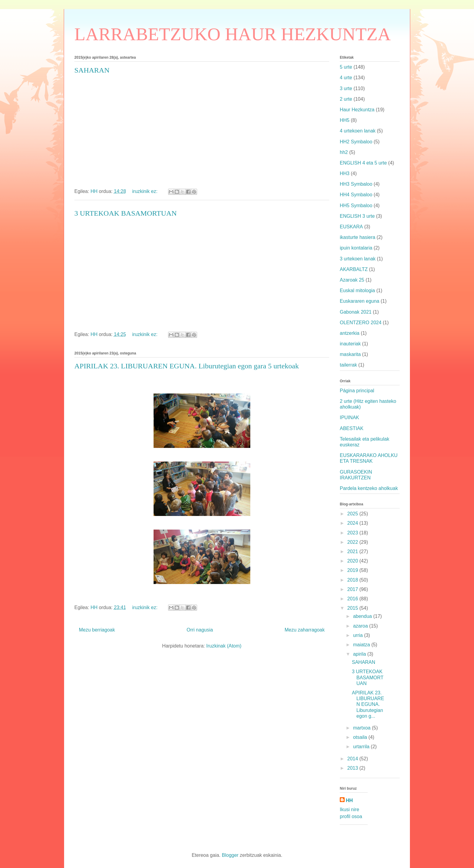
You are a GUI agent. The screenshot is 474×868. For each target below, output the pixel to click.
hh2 (344, 152)
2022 (353, 542)
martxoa (362, 728)
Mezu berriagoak (97, 630)
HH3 (345, 173)
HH (349, 800)
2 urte (346, 99)
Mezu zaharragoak (305, 630)
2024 (353, 523)
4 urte (346, 78)
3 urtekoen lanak (358, 259)
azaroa (361, 626)
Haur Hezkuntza (357, 110)
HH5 (345, 120)
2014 (353, 759)
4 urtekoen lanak (358, 131)
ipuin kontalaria (356, 248)
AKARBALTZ (354, 269)
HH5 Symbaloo (356, 206)
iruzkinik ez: (145, 191)
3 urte (346, 88)
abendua (363, 616)
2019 (353, 570)
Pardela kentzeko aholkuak (369, 488)
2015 (353, 608)
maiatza (362, 645)
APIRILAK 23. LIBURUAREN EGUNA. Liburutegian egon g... (368, 704)
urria (359, 635)
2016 (353, 599)
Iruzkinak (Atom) (224, 646)
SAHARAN (92, 70)
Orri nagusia (200, 630)
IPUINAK (349, 418)
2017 (353, 589)
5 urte (346, 67)
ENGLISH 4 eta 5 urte (363, 163)
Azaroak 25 (352, 280)
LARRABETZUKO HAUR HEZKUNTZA (233, 34)
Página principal (357, 391)
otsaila (361, 737)
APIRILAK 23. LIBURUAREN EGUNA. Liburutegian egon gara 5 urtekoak (187, 366)
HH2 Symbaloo (356, 142)
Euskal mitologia (357, 290)
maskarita (350, 354)
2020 (353, 561)
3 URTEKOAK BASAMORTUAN (125, 213)
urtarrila (362, 747)
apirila (360, 654)
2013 (353, 768)
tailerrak (348, 365)
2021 (353, 551)
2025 (353, 514)
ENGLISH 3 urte (357, 216)
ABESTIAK (352, 428)
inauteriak (350, 344)
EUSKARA (351, 227)
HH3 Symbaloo (356, 184)
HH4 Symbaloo (356, 195)
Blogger (230, 855)
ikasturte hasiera (357, 237)
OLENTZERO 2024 (361, 323)
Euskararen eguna (360, 301)
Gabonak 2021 (356, 312)
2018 (353, 580)
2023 (353, 533)
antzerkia (350, 333)
